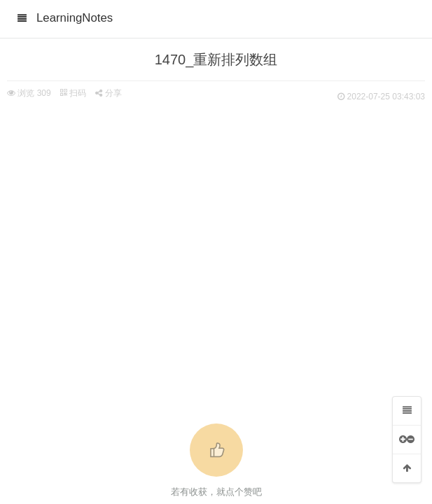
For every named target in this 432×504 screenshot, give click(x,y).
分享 (108, 93)
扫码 (73, 93)
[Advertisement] (216, 210)
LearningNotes (75, 18)
